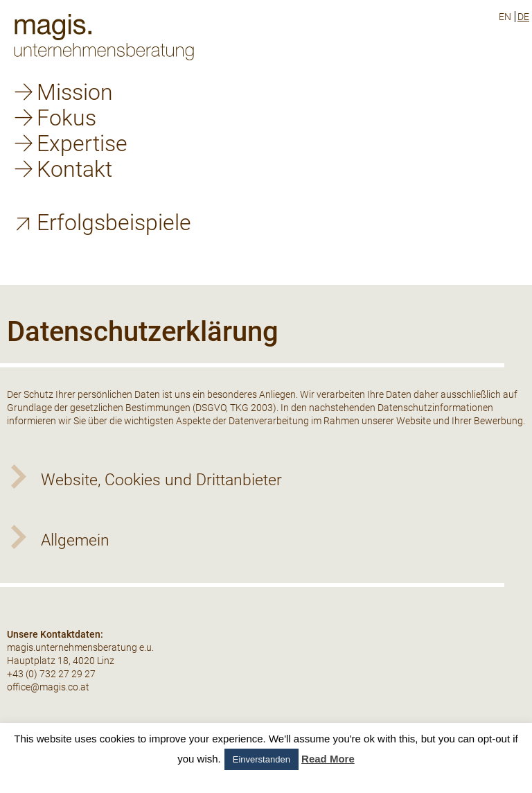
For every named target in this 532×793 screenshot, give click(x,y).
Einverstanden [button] (261, 759)
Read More (328, 759)
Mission (75, 92)
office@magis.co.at (48, 687)
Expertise (82, 143)
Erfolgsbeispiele (114, 223)
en (505, 17)
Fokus (66, 118)
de (523, 17)
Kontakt (74, 169)
